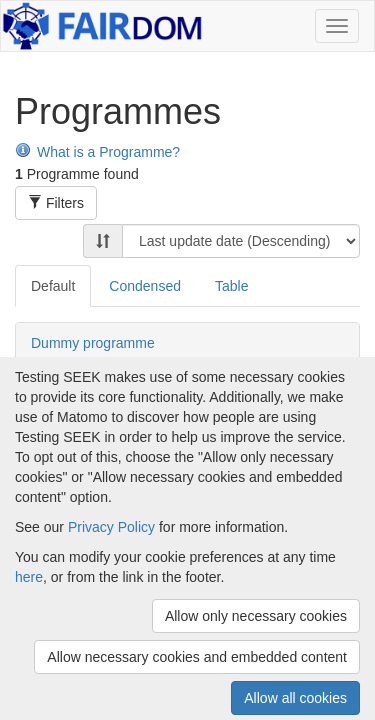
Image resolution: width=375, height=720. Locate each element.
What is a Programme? (97, 152)
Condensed (145, 286)
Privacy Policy (111, 527)
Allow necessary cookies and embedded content (197, 657)
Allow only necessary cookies (256, 616)
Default (53, 286)
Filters (56, 203)
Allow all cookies (295, 698)
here (29, 577)
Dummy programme (93, 343)
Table (231, 286)
